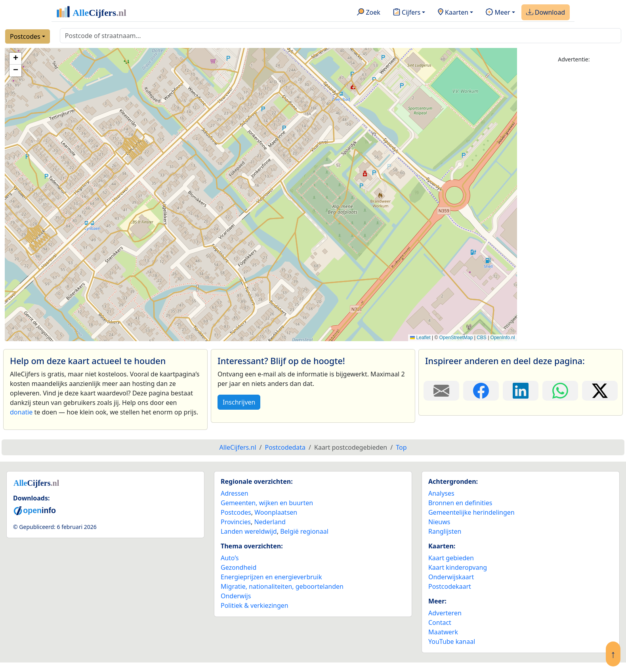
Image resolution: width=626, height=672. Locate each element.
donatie (21, 412)
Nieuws (439, 522)
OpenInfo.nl (503, 338)
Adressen (235, 493)
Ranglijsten (445, 531)
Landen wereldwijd (249, 531)
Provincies (236, 522)
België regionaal (304, 531)
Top (401, 447)
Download (546, 13)
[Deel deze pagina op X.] (600, 391)
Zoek (369, 13)
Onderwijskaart (451, 577)
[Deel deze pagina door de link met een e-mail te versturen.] (441, 391)
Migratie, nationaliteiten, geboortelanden (282, 586)
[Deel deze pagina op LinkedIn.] (521, 391)
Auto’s (230, 558)
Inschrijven (239, 402)
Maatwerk (443, 632)
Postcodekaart (450, 586)
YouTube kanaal (452, 641)
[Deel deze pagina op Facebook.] (481, 391)
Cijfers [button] (407, 13)
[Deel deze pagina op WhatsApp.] (560, 391)
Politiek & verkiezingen (255, 605)
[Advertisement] (574, 189)
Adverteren (445, 613)
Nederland (270, 522)
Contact (440, 622)
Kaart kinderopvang (458, 567)
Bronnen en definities (460, 503)
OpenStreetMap (456, 338)
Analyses (441, 493)
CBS (482, 338)
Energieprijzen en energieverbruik (271, 577)
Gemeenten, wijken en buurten (267, 503)
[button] (15, 59)
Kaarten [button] (453, 13)
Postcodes (25, 36)
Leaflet (420, 338)
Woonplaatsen (276, 512)
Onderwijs (236, 596)
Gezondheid (239, 567)
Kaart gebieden (451, 558)
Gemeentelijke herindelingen (471, 512)
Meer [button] (498, 13)
